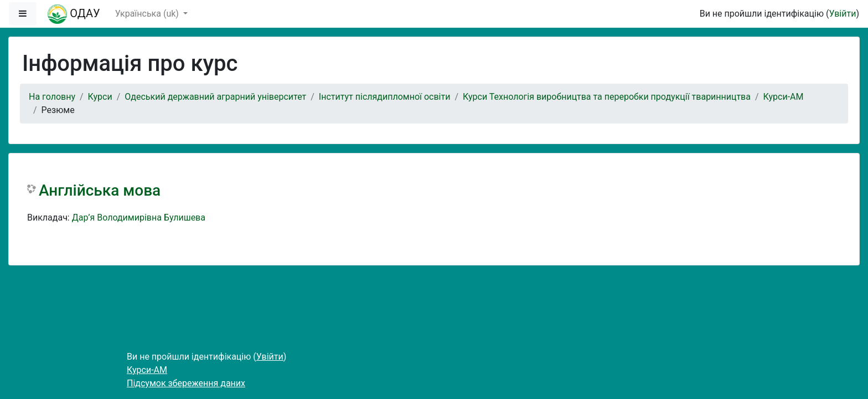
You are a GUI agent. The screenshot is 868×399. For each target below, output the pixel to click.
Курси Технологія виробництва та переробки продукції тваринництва (607, 97)
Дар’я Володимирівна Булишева (139, 218)
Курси (100, 97)
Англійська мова (100, 190)
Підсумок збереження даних (186, 383)
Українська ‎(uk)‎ (148, 14)
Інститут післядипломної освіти (385, 97)
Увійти (842, 14)
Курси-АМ (784, 97)
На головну (52, 97)
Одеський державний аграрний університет (215, 97)
